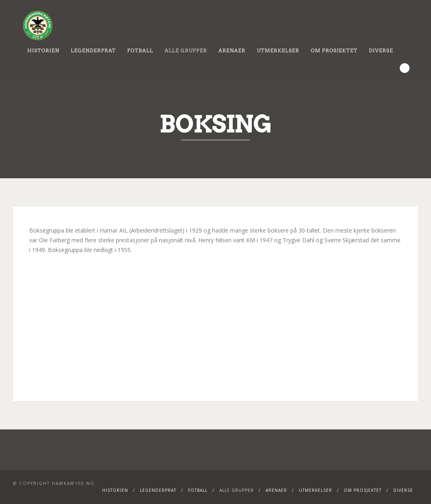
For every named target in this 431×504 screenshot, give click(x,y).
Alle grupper (186, 50)
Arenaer (232, 50)
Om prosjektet (334, 50)
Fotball (140, 50)
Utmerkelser (278, 50)
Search (405, 68)
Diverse (381, 50)
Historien (43, 50)
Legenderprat (93, 50)
